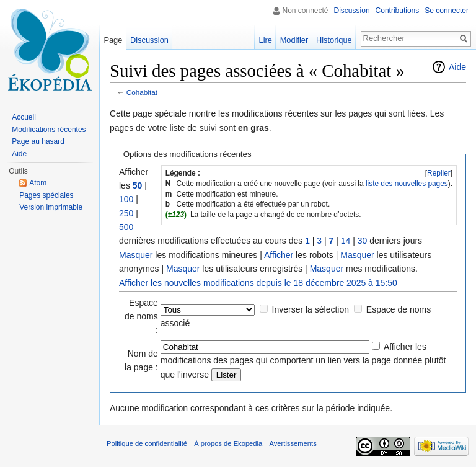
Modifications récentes (49, 130)
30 (363, 241)
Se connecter (447, 11)
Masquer (136, 255)
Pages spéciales (46, 195)
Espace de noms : (141, 317)
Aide (457, 67)
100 (126, 199)
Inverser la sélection (311, 309)
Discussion (352, 11)
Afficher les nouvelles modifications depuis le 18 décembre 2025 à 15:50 (258, 283)
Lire (266, 40)
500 (126, 227)
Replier (439, 173)
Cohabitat (142, 92)
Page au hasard (38, 141)
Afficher (279, 255)
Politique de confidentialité (147, 443)
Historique (334, 40)
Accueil (24, 117)
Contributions (398, 11)
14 (346, 241)
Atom (38, 183)
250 (126, 213)
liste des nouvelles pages (407, 184)
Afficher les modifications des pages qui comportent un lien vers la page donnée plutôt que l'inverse (303, 361)
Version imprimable (51, 207)
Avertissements (293, 443)
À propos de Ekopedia (228, 443)
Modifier (294, 40)
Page (113, 40)
